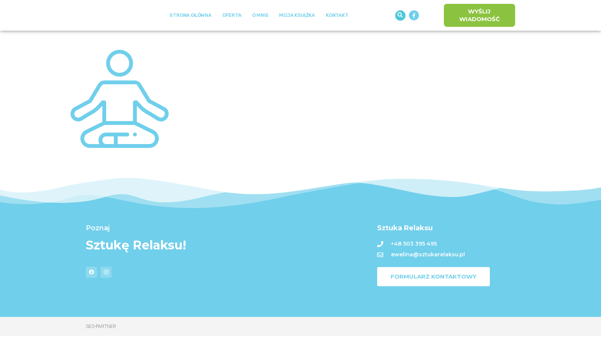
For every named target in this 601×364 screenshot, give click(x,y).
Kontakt (337, 29)
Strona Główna (190, 29)
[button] (400, 29)
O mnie (260, 29)
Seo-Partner (101, 354)
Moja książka (297, 29)
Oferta (232, 29)
